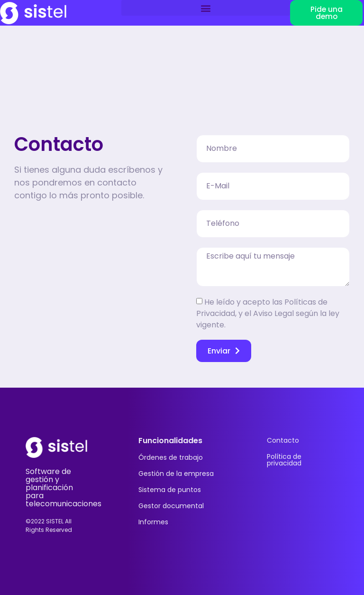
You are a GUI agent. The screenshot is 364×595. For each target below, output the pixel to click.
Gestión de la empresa (176, 474)
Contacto (283, 440)
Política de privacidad (284, 460)
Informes (153, 522)
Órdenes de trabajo (171, 457)
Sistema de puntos (170, 490)
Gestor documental (171, 506)
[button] (206, 8)
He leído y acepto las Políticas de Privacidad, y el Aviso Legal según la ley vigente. (268, 313)
